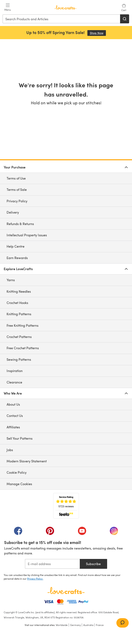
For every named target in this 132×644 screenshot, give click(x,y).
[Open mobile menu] (8, 7)
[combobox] (61, 19)
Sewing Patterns (19, 359)
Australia (88, 625)
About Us (13, 404)
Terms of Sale (17, 189)
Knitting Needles (19, 291)
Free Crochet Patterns (23, 348)
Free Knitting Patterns (23, 325)
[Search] (125, 19)
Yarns (11, 280)
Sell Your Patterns (20, 438)
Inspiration (15, 371)
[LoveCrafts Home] (66, 591)
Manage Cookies (19, 484)
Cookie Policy (17, 472)
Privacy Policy (17, 201)
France (100, 625)
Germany (75, 625)
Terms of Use (16, 178)
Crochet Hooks (17, 303)
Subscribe (93, 564)
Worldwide (62, 625)
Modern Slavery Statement (27, 461)
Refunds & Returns (20, 224)
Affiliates (13, 427)
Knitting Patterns (19, 314)
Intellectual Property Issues (27, 235)
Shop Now (98, 33)
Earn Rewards (17, 258)
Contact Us (15, 416)
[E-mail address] (52, 564)
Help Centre (16, 246)
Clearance (14, 382)
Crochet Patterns (19, 337)
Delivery (13, 212)
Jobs (10, 450)
